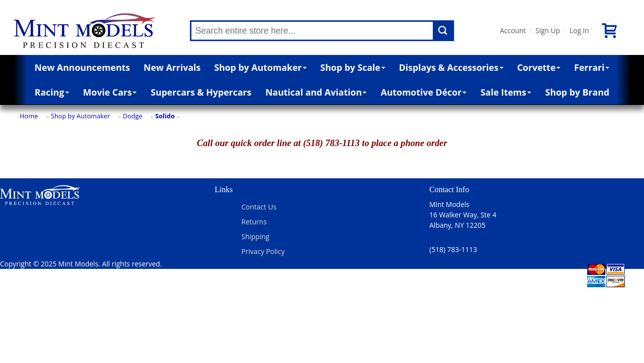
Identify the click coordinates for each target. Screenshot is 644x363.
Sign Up (548, 30)
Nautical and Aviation (316, 92)
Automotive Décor (424, 92)
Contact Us (259, 207)
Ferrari (592, 67)
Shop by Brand (577, 92)
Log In (579, 30)
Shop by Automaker (260, 67)
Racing (52, 92)
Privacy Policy (263, 251)
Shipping (255, 236)
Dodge (133, 116)
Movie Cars (110, 92)
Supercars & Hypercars (201, 92)
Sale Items (506, 92)
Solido (165, 116)
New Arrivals (172, 67)
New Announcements (82, 67)
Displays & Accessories (451, 67)
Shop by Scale (353, 67)
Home (29, 116)
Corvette (539, 67)
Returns (254, 222)
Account (513, 30)
